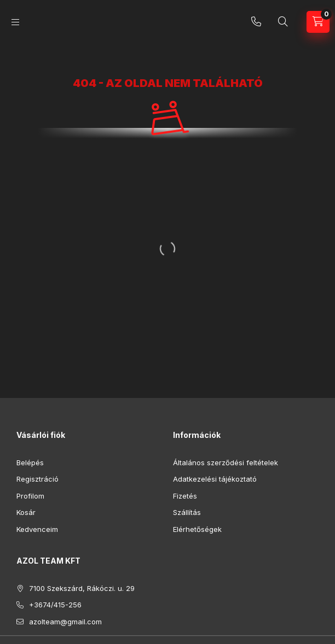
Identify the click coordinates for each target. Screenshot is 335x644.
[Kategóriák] (15, 22)
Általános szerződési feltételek (226, 462)
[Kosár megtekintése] (318, 22)
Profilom (30, 496)
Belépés (30, 462)
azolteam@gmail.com (65, 622)
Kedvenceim (37, 529)
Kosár (26, 512)
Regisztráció (37, 479)
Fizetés (185, 496)
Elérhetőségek (197, 529)
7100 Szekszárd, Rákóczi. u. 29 (82, 588)
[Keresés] (283, 22)
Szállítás (187, 512)
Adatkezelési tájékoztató (215, 479)
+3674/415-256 (256, 22)
